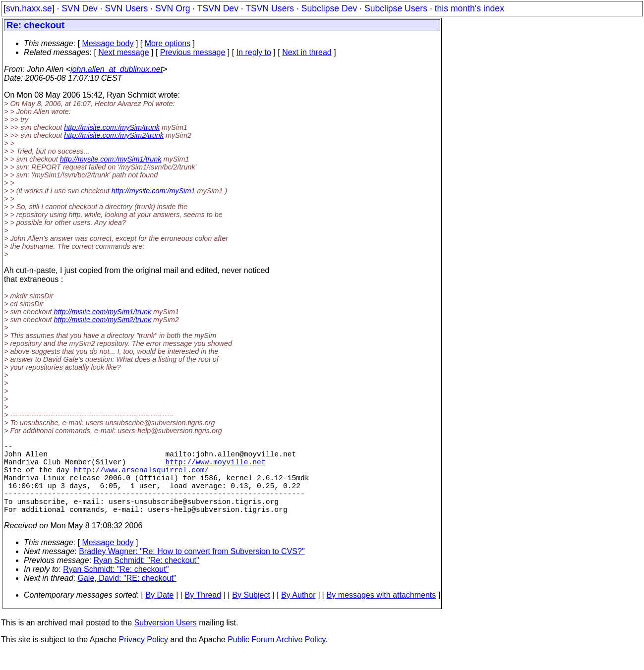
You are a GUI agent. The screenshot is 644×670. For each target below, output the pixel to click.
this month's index (469, 8)
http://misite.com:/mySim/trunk (112, 127)
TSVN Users (270, 8)
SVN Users (126, 8)
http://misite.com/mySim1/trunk (102, 312)
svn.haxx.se (29, 8)
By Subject (251, 613)
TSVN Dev (218, 8)
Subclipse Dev (329, 8)
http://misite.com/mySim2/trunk (102, 320)
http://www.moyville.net (215, 467)
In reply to (254, 52)
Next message (123, 52)
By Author (298, 613)
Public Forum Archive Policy (276, 657)
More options (168, 43)
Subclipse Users (396, 8)
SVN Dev (79, 8)
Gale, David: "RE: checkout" (127, 596)
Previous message (193, 52)
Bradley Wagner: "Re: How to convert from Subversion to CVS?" (192, 569)
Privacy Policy (143, 657)
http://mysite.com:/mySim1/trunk (111, 159)
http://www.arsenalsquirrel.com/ (142, 477)
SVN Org (173, 8)
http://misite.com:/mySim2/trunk (114, 135)
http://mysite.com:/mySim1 (153, 191)
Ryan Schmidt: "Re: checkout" (146, 578)
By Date (159, 613)
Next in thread (307, 52)
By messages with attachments (381, 613)
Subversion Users (166, 641)
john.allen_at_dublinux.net (117, 69)
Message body (108, 43)
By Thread (203, 613)
